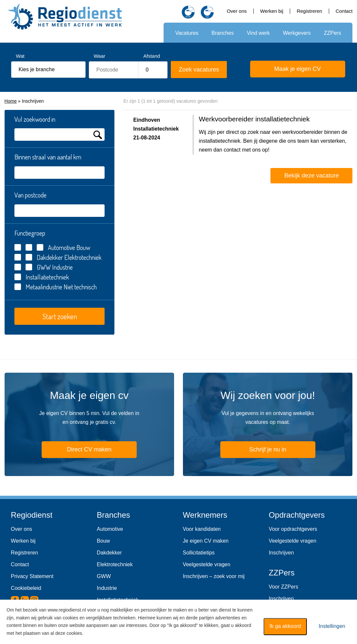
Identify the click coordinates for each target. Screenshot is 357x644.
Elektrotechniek (115, 564)
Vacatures (187, 33)
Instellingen (332, 626)
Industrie (107, 588)
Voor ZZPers (284, 587)
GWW (44, 267)
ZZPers (332, 33)
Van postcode (30, 195)
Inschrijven (281, 553)
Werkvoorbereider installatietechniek (254, 119)
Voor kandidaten (202, 529)
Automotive (110, 529)
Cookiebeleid (26, 588)
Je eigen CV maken (206, 541)
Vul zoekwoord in (35, 119)
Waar (99, 56)
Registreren (309, 11)
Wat (20, 56)
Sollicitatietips (199, 553)
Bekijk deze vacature (311, 176)
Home (11, 101)
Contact (344, 11)
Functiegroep (30, 233)
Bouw (103, 541)
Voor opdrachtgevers (293, 529)
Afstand (152, 56)
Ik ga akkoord (285, 626)
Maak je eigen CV (289, 70)
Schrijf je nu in (268, 449)
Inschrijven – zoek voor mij (214, 576)
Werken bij (272, 11)
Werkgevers (297, 33)
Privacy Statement (32, 576)
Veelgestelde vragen (207, 564)
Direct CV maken (80, 450)
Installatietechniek (47, 277)
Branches (223, 33)
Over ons (237, 11)
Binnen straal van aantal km (48, 157)
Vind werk (258, 33)
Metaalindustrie (44, 287)
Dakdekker (50, 257)
